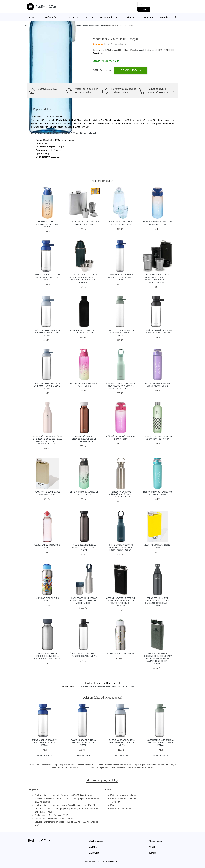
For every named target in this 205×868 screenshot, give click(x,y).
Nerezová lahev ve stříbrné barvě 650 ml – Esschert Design (121, 494)
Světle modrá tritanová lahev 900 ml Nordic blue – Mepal (48, 386)
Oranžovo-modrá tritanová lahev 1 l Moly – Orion (48, 224)
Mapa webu (94, 853)
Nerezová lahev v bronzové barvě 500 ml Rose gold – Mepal (84, 439)
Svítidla (147, 17)
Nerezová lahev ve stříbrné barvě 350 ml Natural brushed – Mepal (47, 656)
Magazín (93, 847)
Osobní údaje (156, 841)
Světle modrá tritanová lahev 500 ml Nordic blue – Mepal (48, 333)
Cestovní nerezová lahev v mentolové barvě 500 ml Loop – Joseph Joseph (121, 386)
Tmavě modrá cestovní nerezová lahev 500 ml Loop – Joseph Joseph (121, 547)
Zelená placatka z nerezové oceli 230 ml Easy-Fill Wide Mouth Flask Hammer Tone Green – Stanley (158, 658)
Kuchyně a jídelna (109, 17)
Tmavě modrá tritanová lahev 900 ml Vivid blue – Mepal (121, 277)
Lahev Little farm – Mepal (121, 654)
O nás (152, 847)
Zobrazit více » (99, 53)
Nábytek (131, 17)
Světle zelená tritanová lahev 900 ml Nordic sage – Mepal (121, 333)
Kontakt (153, 853)
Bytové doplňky (50, 17)
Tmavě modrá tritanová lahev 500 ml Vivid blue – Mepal (47, 277)
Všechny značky (96, 841)
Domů (26, 26)
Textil (88, 17)
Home (32, 17)
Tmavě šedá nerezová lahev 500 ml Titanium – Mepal (84, 547)
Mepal (141, 50)
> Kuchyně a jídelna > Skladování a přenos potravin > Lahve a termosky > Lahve (111, 686)
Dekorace (71, 17)
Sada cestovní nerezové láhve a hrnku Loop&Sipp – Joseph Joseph (84, 601)
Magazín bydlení (168, 17)
